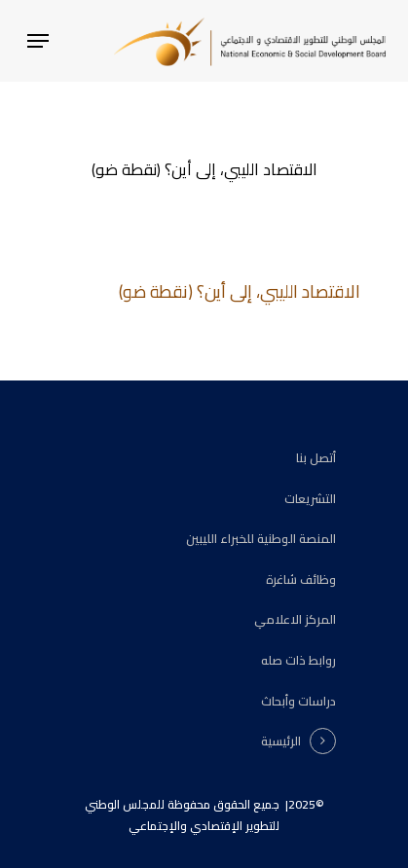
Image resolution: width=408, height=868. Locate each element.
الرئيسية (281, 741)
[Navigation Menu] (38, 41)
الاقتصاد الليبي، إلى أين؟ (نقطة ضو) (240, 291)
